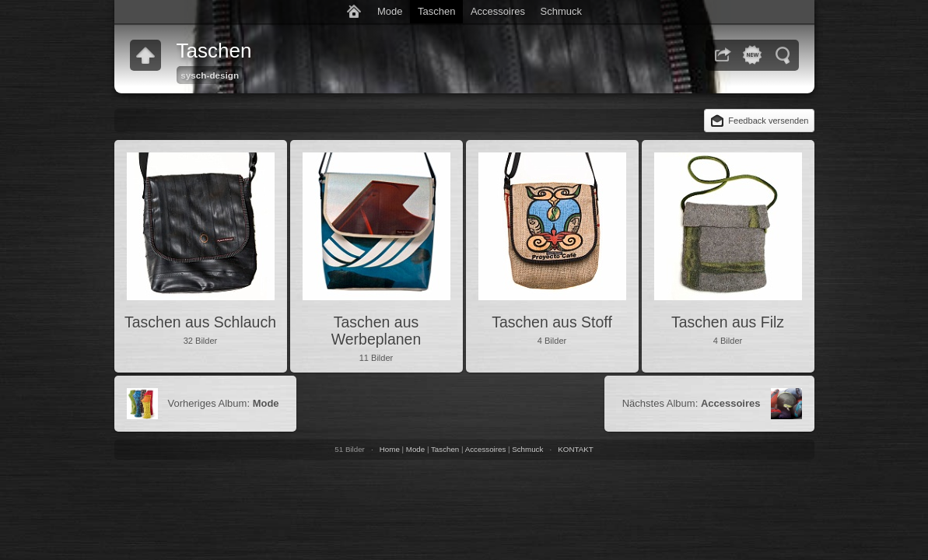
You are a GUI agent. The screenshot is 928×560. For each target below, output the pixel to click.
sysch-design (210, 75)
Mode (390, 11)
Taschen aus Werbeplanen (376, 331)
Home (390, 449)
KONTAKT (575, 449)
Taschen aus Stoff (552, 322)
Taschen (436, 11)
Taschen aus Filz (728, 322)
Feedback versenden (768, 121)
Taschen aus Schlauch (200, 322)
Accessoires (498, 11)
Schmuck (561, 11)
